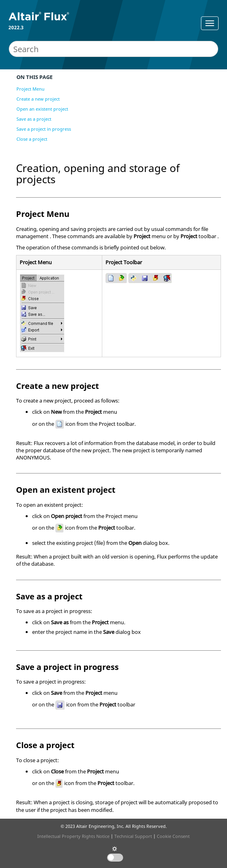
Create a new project (38, 99)
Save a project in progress (44, 129)
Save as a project (34, 119)
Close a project (32, 139)
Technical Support (133, 836)
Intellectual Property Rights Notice (73, 836)
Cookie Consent (173, 836)
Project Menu (30, 89)
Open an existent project (42, 109)
